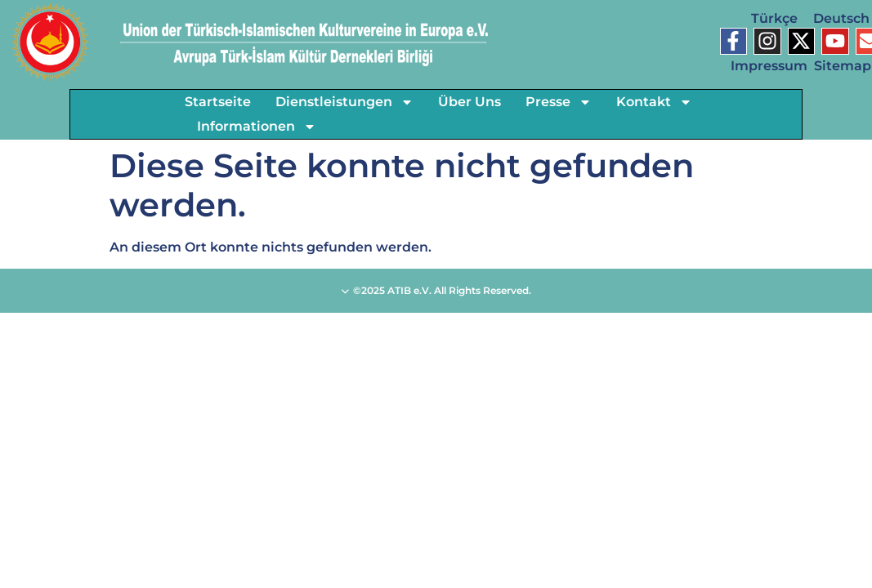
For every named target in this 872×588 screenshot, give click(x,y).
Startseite (218, 102)
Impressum (769, 66)
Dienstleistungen (344, 102)
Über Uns (470, 102)
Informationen (257, 127)
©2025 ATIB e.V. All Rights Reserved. (436, 290)
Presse (559, 102)
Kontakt (654, 102)
